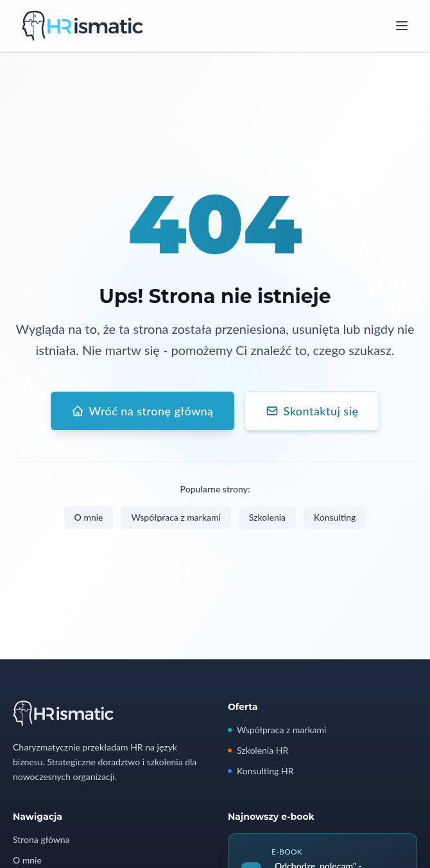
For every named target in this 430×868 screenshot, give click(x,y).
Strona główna (41, 839)
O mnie (89, 518)
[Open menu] (402, 26)
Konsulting (335, 518)
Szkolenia (267, 518)
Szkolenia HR (258, 750)
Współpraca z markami (176, 518)
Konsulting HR (261, 771)
